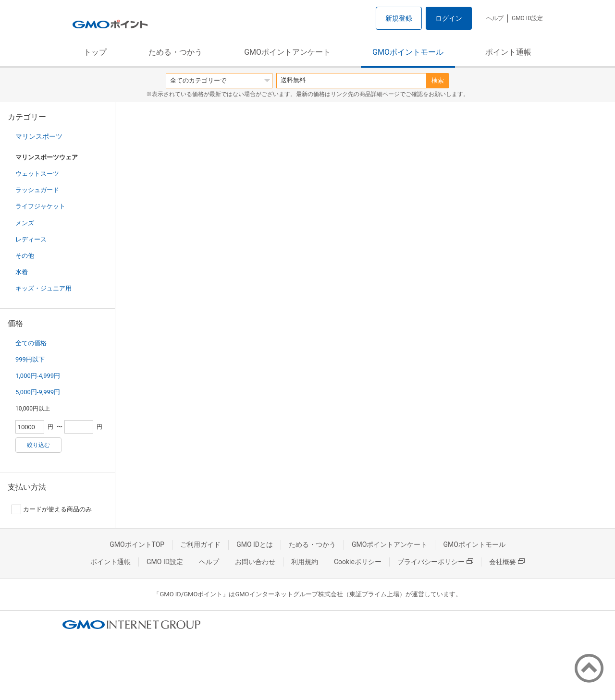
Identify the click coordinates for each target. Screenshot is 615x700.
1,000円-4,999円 (38, 376)
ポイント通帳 (508, 52)
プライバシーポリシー (435, 562)
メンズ (25, 223)
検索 (438, 80)
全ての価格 (31, 343)
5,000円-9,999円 (38, 392)
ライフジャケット (40, 206)
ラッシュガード (37, 190)
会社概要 (507, 562)
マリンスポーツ (39, 136)
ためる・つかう (175, 52)
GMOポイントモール (408, 52)
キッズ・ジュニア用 (43, 288)
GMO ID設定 (527, 18)
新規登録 (399, 18)
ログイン (449, 18)
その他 (25, 256)
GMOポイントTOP (137, 544)
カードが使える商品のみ (52, 509)
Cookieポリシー (358, 562)
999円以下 (30, 359)
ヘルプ (495, 18)
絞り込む (38, 445)
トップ (95, 52)
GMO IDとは (255, 544)
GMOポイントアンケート (287, 52)
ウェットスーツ (37, 174)
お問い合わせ (255, 562)
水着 (22, 272)
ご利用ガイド (200, 544)
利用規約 (305, 562)
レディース (31, 239)
